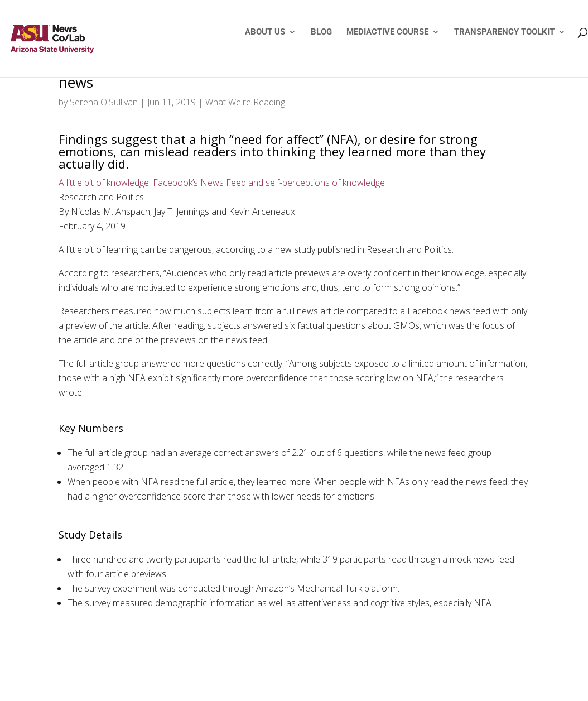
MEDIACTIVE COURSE (387, 32)
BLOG (321, 32)
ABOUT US (265, 32)
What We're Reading (245, 102)
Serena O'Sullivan (104, 102)
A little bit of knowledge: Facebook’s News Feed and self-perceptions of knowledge (222, 183)
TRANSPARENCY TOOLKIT (504, 32)
